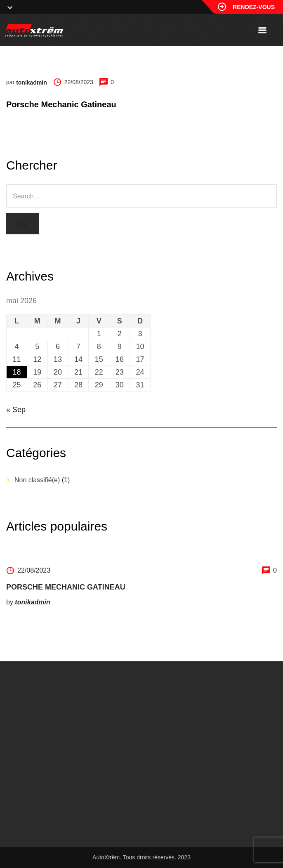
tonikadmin (32, 83)
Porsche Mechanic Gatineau (66, 587)
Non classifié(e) (37, 480)
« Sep (16, 410)
